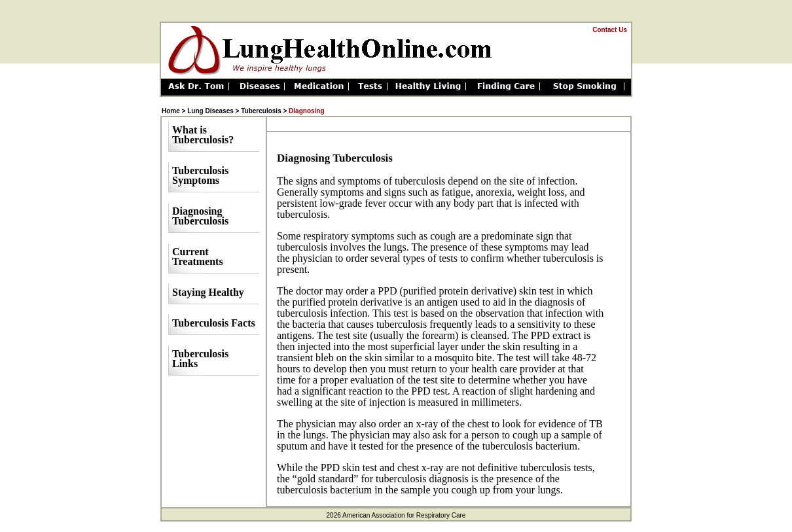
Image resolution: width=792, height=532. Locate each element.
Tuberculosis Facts (214, 323)
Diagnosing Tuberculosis (200, 216)
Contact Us (610, 30)
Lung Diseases (210, 111)
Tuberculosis (262, 111)
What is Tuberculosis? (203, 135)
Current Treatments (198, 257)
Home (171, 111)
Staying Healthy (208, 292)
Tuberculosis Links (200, 359)
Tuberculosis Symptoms (200, 175)
